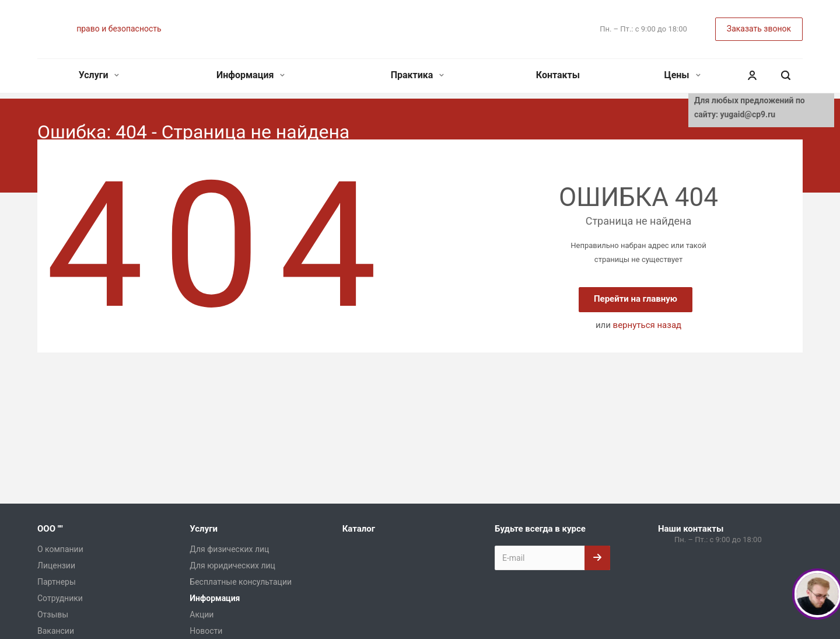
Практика (418, 75)
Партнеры (57, 582)
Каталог (359, 529)
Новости (206, 631)
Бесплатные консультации (241, 582)
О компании (60, 549)
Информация (251, 75)
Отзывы (53, 614)
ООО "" (50, 529)
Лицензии (56, 565)
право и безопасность (119, 29)
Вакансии (56, 631)
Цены (682, 75)
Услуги (99, 75)
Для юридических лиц (232, 565)
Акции (202, 614)
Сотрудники (60, 598)
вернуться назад (647, 325)
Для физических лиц (229, 549)
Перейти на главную (636, 299)
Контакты (558, 75)
